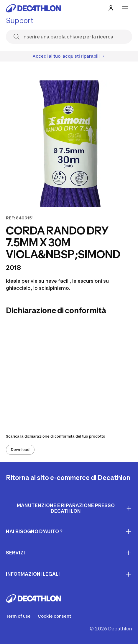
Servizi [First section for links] (69, 553)
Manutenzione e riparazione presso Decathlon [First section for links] (74, 508)
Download (20, 450)
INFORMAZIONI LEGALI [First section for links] (69, 574)
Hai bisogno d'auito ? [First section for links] (69, 532)
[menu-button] (125, 8)
